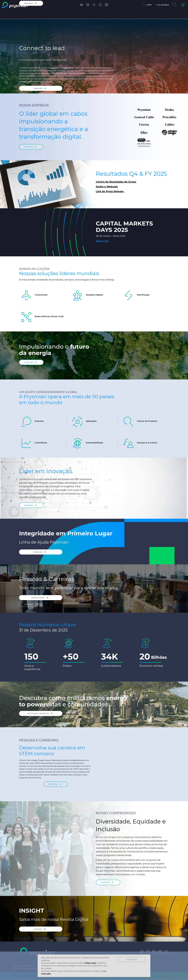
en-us (167, 5)
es (162, 5)
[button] (147, 5)
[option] (56, 654)
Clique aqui (90, 963)
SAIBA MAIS (29, 604)
